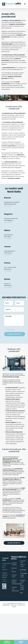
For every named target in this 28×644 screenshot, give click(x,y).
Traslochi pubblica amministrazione (14, 582)
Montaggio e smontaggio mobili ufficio (23, 573)
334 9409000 (8, 206)
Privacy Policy (10, 330)
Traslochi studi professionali (14, 589)
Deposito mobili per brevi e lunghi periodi (23, 585)
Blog (22, 593)
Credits (14, 607)
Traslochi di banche (14, 570)
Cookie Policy (21, 605)
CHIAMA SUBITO (21, 642)
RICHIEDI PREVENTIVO (14, 543)
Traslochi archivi (14, 576)
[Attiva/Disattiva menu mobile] (25, 4)
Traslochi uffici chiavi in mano (23, 564)
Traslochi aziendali (14, 564)
